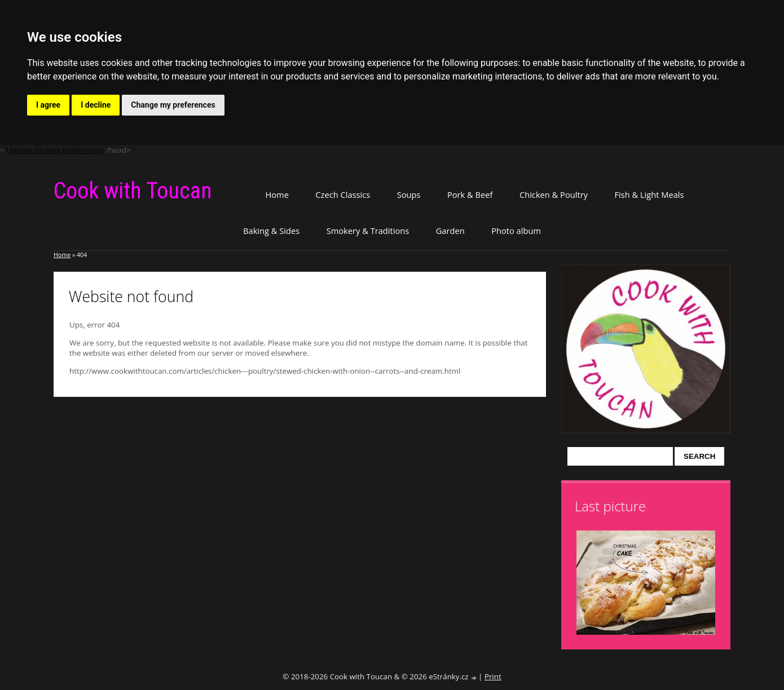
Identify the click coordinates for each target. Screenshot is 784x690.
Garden (450, 231)
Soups (409, 194)
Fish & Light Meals (649, 194)
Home (277, 194)
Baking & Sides (271, 231)
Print (493, 676)
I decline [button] (96, 105)
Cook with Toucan (133, 191)
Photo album (516, 231)
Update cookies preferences (55, 150)
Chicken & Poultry (554, 194)
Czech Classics (343, 194)
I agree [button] (48, 105)
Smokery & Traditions (368, 231)
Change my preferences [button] (173, 105)
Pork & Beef (470, 194)
